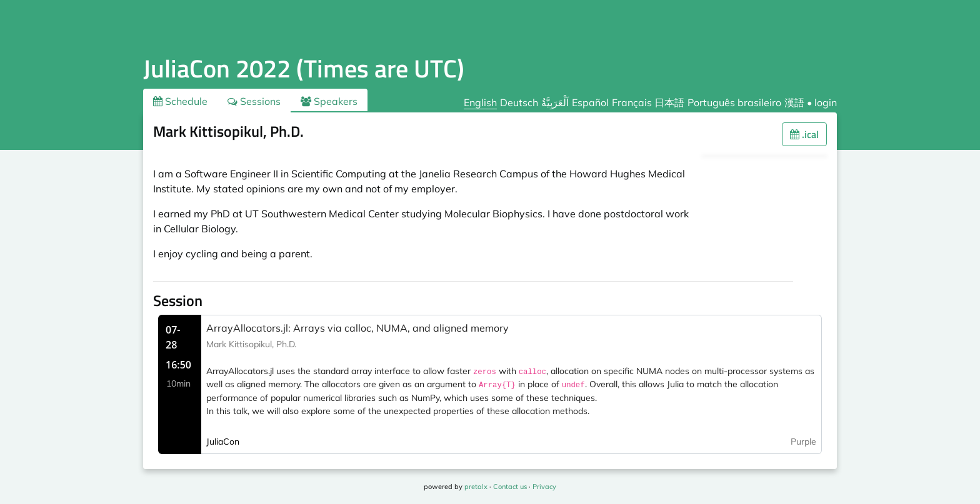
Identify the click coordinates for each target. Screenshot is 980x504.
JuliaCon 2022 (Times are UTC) (304, 68)
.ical (804, 134)
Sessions (254, 101)
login (826, 102)
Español (590, 102)
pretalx (476, 487)
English (480, 102)
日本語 (669, 102)
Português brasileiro (734, 102)
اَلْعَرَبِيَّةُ (555, 102)
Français (632, 102)
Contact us (510, 487)
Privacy (544, 487)
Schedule (180, 101)
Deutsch (519, 102)
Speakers (329, 101)
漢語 (794, 102)
